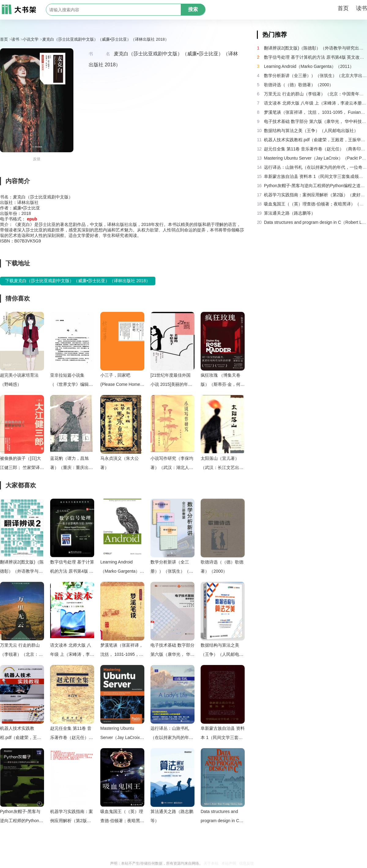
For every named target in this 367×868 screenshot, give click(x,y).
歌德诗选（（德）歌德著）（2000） (222, 567)
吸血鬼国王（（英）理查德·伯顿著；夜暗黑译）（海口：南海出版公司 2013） (122, 817)
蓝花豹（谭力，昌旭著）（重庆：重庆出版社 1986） (72, 464)
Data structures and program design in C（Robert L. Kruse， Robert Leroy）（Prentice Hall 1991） (222, 817)
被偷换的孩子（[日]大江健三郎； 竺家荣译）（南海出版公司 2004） (22, 464)
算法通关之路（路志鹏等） (172, 816)
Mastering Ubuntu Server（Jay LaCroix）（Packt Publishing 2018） (122, 734)
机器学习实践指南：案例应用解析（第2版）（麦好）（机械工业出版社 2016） (72, 817)
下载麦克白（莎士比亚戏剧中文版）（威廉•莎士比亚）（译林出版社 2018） (78, 281)
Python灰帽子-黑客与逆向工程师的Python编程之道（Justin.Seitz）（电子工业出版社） (22, 817)
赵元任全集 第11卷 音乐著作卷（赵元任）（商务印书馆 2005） (71, 734)
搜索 (193, 9)
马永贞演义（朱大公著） (120, 463)
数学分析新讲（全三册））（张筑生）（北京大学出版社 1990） (172, 568)
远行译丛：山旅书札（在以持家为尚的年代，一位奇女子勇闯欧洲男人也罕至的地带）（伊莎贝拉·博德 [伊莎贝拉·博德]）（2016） (172, 734)
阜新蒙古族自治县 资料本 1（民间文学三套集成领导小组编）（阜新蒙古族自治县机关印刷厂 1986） (223, 734)
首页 (343, 8)
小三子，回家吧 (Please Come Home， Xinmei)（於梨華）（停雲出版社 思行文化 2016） (122, 381)
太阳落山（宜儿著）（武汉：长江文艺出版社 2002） (222, 464)
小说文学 (31, 39)
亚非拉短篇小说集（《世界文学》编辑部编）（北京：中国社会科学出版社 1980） (72, 381)
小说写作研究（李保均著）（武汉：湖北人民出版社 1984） (172, 464)
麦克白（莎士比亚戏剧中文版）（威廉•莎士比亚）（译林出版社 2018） (106, 39)
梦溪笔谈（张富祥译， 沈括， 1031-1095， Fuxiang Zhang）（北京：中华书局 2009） (122, 651)
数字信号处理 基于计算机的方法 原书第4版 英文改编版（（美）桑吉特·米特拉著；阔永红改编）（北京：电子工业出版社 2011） (72, 568)
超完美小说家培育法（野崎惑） (19, 380)
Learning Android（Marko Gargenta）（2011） (120, 568)
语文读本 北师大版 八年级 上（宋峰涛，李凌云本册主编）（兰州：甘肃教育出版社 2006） (72, 651)
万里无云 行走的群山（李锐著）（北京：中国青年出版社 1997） (21, 651)
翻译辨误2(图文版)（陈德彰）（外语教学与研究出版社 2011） (22, 568)
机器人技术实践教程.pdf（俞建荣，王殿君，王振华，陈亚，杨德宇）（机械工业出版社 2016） (21, 734)
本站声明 (229, 863)
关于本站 (211, 863)
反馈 (37, 159)
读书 (361, 8)
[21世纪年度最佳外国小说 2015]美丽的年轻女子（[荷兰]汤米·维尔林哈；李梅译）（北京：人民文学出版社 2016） (172, 381)
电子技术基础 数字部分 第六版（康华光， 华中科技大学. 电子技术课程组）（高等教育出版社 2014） (172, 651)
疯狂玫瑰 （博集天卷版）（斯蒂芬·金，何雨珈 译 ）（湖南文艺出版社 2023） (223, 381)
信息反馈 (247, 863)
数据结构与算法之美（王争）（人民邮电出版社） (222, 651)
